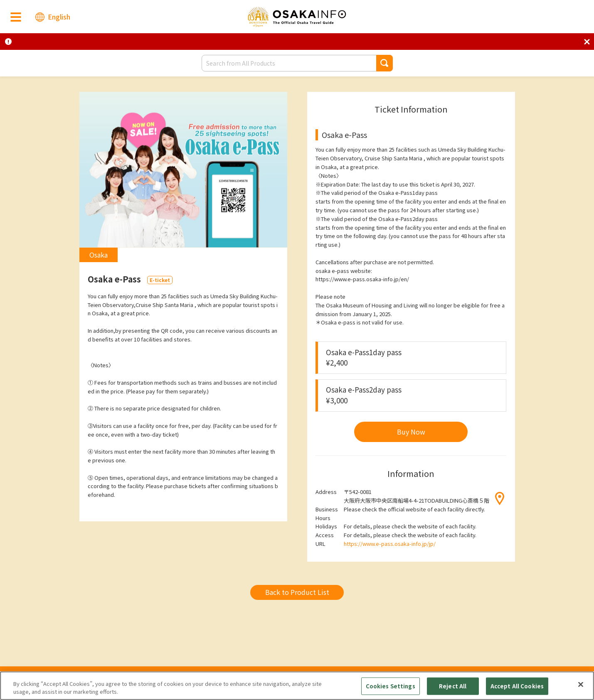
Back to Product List (297, 592)
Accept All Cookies (517, 688)
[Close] (581, 687)
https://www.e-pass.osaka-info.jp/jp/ (390, 544)
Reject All (453, 688)
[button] (384, 63)
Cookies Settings (391, 688)
